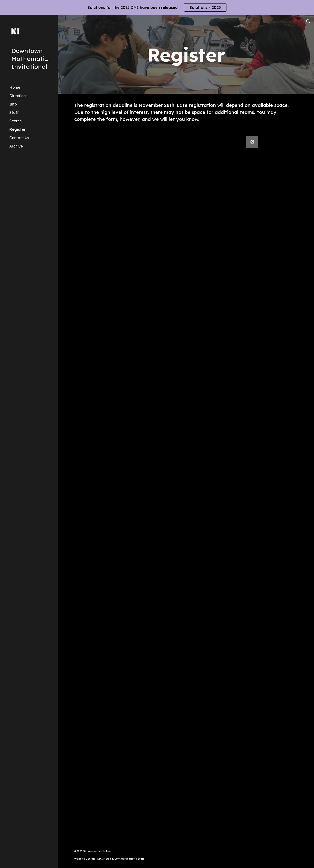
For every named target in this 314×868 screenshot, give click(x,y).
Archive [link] (16, 146)
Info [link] (13, 104)
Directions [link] (18, 96)
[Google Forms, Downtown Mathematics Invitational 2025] (186, 486)
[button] (308, 21)
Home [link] (15, 87)
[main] (186, 55)
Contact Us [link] (19, 138)
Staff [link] (14, 112)
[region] (157, 7)
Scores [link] (15, 121)
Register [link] (18, 129)
